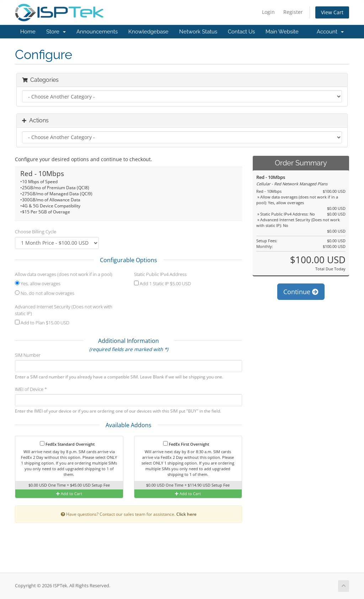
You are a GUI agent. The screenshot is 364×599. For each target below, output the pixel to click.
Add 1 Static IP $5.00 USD (162, 283)
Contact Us (241, 32)
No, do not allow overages (45, 293)
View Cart (332, 12)
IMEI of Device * (31, 389)
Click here (186, 514)
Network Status (198, 32)
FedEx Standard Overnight (67, 444)
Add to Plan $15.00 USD (42, 323)
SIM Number (28, 355)
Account (330, 32)
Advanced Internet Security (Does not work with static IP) (64, 310)
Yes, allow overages (38, 283)
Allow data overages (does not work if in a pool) (64, 274)
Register (293, 12)
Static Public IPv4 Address (160, 274)
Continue (301, 292)
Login (268, 12)
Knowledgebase (148, 32)
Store (56, 32)
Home (28, 32)
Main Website (282, 32)
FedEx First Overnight (186, 444)
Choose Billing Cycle (36, 232)
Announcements (97, 32)
